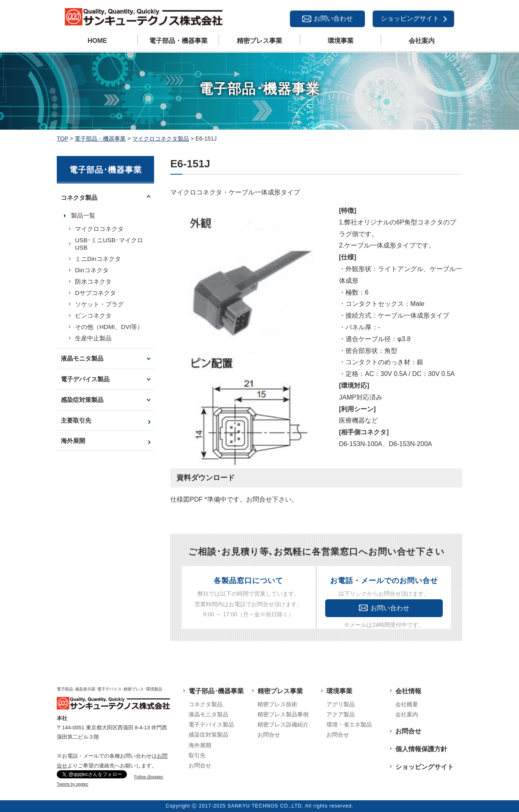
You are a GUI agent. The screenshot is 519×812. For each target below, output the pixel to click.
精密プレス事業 (259, 41)
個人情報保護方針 (421, 749)
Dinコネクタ (92, 270)
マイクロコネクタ (99, 229)
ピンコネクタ (93, 315)
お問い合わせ (333, 18)
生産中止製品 (93, 338)
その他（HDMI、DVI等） (109, 327)
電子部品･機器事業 (216, 691)
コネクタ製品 (79, 198)
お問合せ (200, 765)
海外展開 (73, 441)
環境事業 (341, 41)
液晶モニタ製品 (82, 358)
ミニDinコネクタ (98, 259)
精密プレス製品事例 (283, 714)
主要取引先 (76, 420)
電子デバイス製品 (85, 379)
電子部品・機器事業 (178, 41)
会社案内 (422, 41)
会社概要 (407, 704)
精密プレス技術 (277, 704)
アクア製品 (341, 714)
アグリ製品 (341, 704)
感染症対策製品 (82, 400)
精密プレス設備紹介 (283, 724)
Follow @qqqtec (149, 777)
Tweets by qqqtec (73, 784)
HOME (97, 41)
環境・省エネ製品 (349, 724)
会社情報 (408, 691)
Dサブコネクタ (95, 293)
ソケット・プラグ (99, 304)
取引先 (197, 755)
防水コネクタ (93, 281)
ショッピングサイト (410, 18)
